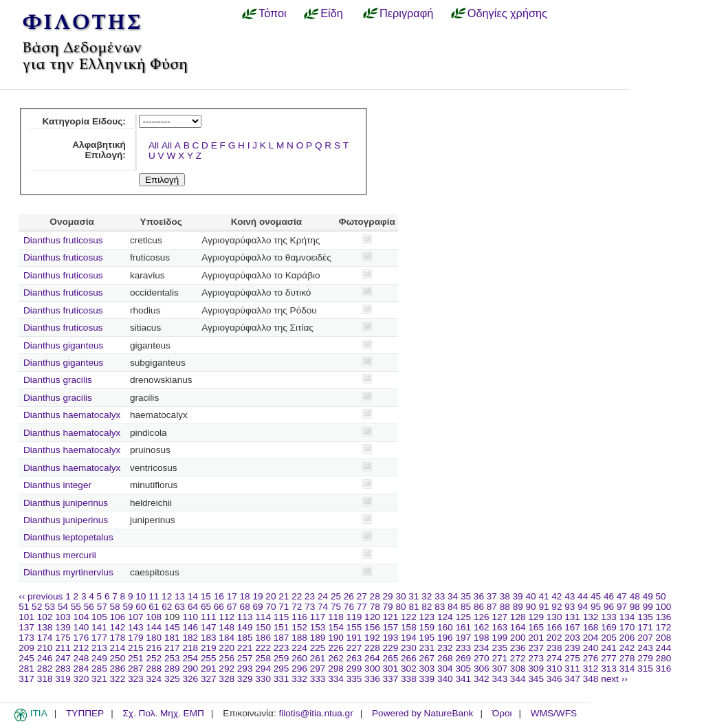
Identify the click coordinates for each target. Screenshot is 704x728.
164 (518, 627)
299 (354, 669)
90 (531, 607)
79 (388, 607)
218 (190, 648)
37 (492, 596)
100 (664, 607)
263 (354, 658)
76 (349, 607)
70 (271, 607)
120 (372, 617)
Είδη (332, 13)
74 (323, 607)
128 (518, 617)
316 (664, 669)
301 (391, 669)
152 (299, 627)
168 (591, 627)
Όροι (502, 713)
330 (263, 679)
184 (227, 638)
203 (572, 638)
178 (118, 638)
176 (81, 638)
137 (26, 627)
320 (81, 679)
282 (45, 669)
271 (499, 658)
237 (536, 648)
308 (518, 669)
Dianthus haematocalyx (72, 415)
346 (554, 679)
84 (453, 607)
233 (463, 648)
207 (645, 638)
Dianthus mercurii (60, 555)
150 (263, 627)
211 (63, 648)
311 (572, 669)
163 (499, 627)
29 (388, 596)
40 (530, 596)
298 (336, 669)
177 (99, 638)
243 (645, 648)
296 (299, 669)
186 (263, 638)
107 (136, 617)
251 (136, 658)
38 (505, 596)
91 (543, 607)
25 (336, 596)
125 (463, 617)
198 (482, 638)
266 (409, 658)
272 (518, 658)
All (154, 145)
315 (645, 669)
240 (591, 648)
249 (99, 658)
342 (482, 679)
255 (209, 658)
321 (99, 679)
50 (661, 596)
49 (648, 596)
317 (26, 679)
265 (391, 658)
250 (118, 658)
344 (518, 679)
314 (627, 669)
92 (557, 607)
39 (518, 596)
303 (427, 669)
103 (63, 617)
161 (463, 627)
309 (536, 669)
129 (536, 617)
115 (282, 617)
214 (118, 648)
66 (219, 607)
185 (245, 638)
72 (297, 607)
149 (245, 627)
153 (318, 627)
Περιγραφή (406, 13)
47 (622, 596)
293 (245, 669)
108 (154, 617)
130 (554, 617)
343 (499, 679)
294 (263, 669)
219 (209, 648)
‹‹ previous (41, 596)
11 (154, 596)
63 (180, 607)
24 (323, 596)
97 (622, 607)
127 (499, 617)
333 (318, 679)
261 (318, 658)
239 (572, 648)
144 (154, 627)
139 (63, 627)
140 (81, 627)
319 (63, 679)
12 (167, 596)
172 (664, 627)
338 (409, 679)
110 (190, 617)
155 (354, 627)
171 (645, 627)
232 (445, 648)
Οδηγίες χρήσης (507, 13)
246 (45, 658)
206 (627, 638)
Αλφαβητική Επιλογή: (99, 150)
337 (391, 679)
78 (375, 607)
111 (209, 617)
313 (609, 669)
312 (591, 669)
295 (282, 669)
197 (463, 638)
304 (445, 669)
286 (118, 669)
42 (557, 596)
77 (362, 607)
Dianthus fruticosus (63, 240)
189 (318, 638)
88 (505, 607)
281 (26, 669)
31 (414, 596)
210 (45, 648)
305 (463, 669)
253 (172, 658)
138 (45, 627)
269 (463, 658)
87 (492, 607)
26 (349, 596)
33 (440, 596)
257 (245, 658)
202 (554, 638)
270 (482, 658)
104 (81, 617)
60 (141, 607)
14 (193, 596)
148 (227, 627)
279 (645, 658)
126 (482, 617)
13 (180, 596)
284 (81, 669)
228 (372, 648)
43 (570, 596)
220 (227, 648)
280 (664, 658)
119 (354, 617)
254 (190, 658)
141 (99, 627)
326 (190, 679)
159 (427, 627)
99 (648, 607)
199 (499, 638)
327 (209, 679)
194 (409, 638)
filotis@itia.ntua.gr (316, 713)
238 (554, 648)
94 (583, 607)
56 (89, 607)
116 (299, 617)
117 (318, 617)
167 (572, 627)
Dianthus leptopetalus (68, 537)
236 (518, 648)
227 (354, 648)
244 (664, 648)
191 (354, 638)
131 (572, 617)
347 (572, 679)
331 (282, 679)
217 (172, 648)
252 (154, 658)
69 (258, 607)
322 (118, 679)
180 (154, 638)
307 (499, 669)
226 (336, 648)
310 (554, 669)
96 (609, 607)
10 (141, 596)
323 (136, 679)
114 (263, 617)
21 (284, 596)
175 (63, 638)
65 (206, 607)
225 (318, 648)
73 (310, 607)
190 (336, 638)
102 (45, 617)
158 (409, 627)
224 (299, 648)
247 (63, 658)
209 (26, 648)
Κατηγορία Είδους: (84, 121)
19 (257, 596)
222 (263, 648)
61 (154, 607)
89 (518, 607)
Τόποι (273, 13)
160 (445, 627)
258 (263, 658)
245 (26, 658)
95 (596, 607)
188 (299, 638)
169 (609, 627)
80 (400, 607)
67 (232, 607)
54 (63, 607)
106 (118, 617)
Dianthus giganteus (63, 345)
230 (409, 648)
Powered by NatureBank (422, 713)
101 (26, 617)
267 (427, 658)
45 (596, 596)
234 (482, 648)
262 (336, 658)
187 (282, 638)
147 (209, 627)
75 (336, 607)
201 (536, 638)
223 (282, 648)
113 (245, 617)
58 (115, 607)
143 (136, 627)
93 (570, 607)
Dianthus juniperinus (66, 503)
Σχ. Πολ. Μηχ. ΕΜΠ (163, 713)
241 (609, 648)
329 (245, 679)
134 (627, 617)
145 (172, 627)
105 (99, 617)
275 (572, 658)
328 (227, 679)
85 (466, 607)
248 (81, 658)
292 (227, 669)
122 (409, 617)
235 (499, 648)
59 (128, 607)
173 (26, 638)
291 (209, 669)
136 (664, 617)
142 (118, 627)
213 (99, 648)
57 (102, 607)
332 (299, 679)
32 (427, 596)
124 (445, 617)
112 (227, 617)
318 (45, 679)
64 (193, 607)
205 (609, 638)
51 (24, 607)
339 (427, 679)
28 (375, 596)
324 (154, 679)
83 (440, 607)
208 (664, 638)
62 (167, 607)
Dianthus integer (57, 485)
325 (172, 679)
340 (445, 679)
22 (297, 596)
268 (445, 658)
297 (318, 669)
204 (591, 638)
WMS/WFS (554, 713)
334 (336, 679)
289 (172, 669)
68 (245, 607)
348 (591, 679)
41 (543, 596)
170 (627, 627)
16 (219, 596)
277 (609, 658)
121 (391, 617)
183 (209, 638)
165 (536, 627)
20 (271, 596)
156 (372, 627)
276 (591, 658)
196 (445, 638)
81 (414, 607)
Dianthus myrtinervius (68, 572)
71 (284, 607)
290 (190, 669)
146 (190, 627)
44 (583, 596)
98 (635, 607)
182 (190, 638)
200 (518, 638)
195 (427, 638)
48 (635, 596)
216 (154, 648)
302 (409, 669)
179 (136, 638)
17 (232, 596)
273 (536, 658)
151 (282, 627)
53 (50, 607)
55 (76, 607)
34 (453, 596)
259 (282, 658)
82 (427, 607)
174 (45, 638)
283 (63, 669)
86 (479, 607)
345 (536, 679)
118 (336, 617)
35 (466, 596)
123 (427, 617)
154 (336, 627)
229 (391, 648)
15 (206, 596)
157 (391, 627)
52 (37, 607)
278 (627, 658)
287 (136, 669)
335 (354, 679)
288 (154, 669)
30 (400, 596)
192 (372, 638)
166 (554, 627)
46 (609, 596)
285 (99, 669)
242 (627, 648)
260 (299, 658)
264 (372, 658)
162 (482, 627)
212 (81, 648)
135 (645, 617)
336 (372, 679)
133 (609, 617)
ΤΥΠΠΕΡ (85, 713)
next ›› (614, 679)
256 (227, 658)
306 (482, 669)
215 (136, 648)
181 (172, 638)
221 (245, 648)
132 (591, 617)
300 (372, 669)
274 (554, 658)
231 (427, 648)
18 (245, 596)
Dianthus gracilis (58, 380)
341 (463, 679)
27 (362, 596)
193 (391, 638)
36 (479, 596)
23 (310, 596)
